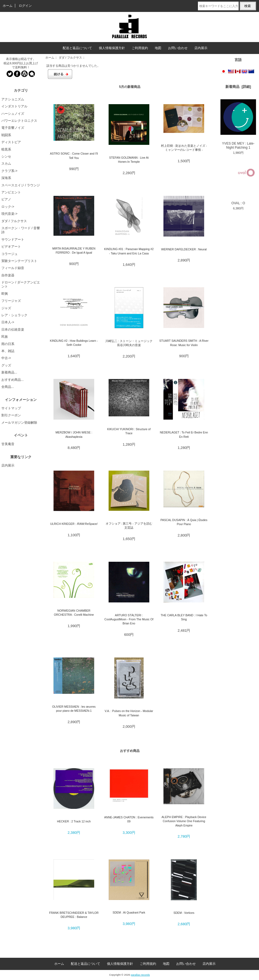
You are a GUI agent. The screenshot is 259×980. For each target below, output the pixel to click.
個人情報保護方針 (112, 48)
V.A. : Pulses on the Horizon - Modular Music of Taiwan (129, 713)
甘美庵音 (8, 444)
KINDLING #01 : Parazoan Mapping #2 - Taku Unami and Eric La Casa (129, 251)
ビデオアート (11, 247)
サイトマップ (11, 408)
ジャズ (6, 308)
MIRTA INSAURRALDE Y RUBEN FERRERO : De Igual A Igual (74, 250)
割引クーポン (11, 415)
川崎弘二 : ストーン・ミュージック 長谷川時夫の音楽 (129, 343)
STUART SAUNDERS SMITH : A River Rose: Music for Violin (184, 343)
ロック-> (8, 207)
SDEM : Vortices (184, 913)
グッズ (6, 365)
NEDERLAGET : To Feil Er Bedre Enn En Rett (184, 434)
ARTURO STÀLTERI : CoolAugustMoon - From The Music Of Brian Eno (129, 619)
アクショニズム (13, 99)
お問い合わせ (178, 48)
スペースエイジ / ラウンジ (21, 185)
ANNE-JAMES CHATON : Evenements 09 (129, 819)
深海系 (6, 178)
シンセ (6, 157)
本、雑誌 (8, 351)
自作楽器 (8, 275)
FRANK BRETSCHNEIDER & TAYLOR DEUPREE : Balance (74, 915)
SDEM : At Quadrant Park (129, 912)
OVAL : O (238, 183)
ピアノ (6, 199)
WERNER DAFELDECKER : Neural (184, 249)
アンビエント (11, 192)
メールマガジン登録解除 (19, 423)
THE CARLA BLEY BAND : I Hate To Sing (184, 617)
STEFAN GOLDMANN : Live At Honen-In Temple (129, 160)
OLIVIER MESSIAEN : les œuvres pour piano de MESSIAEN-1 (74, 709)
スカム (6, 164)
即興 (5, 294)
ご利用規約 (140, 48)
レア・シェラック (14, 315)
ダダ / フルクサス (70, 58)
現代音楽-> (9, 214)
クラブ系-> (9, 171)
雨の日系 (8, 344)
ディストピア (11, 142)
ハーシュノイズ (13, 114)
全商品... (8, 387)
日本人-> (8, 322)
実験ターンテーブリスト (19, 261)
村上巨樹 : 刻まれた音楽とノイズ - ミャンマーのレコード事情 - (184, 148)
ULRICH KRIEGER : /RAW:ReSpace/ (74, 524)
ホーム (8, 6)
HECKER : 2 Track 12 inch (74, 821)
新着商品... (9, 372)
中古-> (6, 358)
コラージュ (10, 254)
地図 (158, 48)
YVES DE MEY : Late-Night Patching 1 (238, 124)
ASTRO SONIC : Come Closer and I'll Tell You (74, 156)
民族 (5, 337)
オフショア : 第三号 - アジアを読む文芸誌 (129, 526)
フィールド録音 (13, 268)
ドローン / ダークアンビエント (21, 284)
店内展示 (201, 48)
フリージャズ (11, 301)
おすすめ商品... (12, 380)
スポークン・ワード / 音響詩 (21, 230)
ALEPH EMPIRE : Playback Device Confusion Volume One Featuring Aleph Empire (184, 821)
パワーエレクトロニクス (19, 121)
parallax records (140, 975)
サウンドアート (13, 240)
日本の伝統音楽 (13, 330)
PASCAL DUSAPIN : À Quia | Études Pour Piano (184, 522)
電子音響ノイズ (13, 128)
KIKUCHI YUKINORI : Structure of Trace (129, 431)
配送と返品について (77, 48)
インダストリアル (14, 106)
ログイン (25, 6)
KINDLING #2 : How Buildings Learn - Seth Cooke (74, 343)
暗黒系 (6, 149)
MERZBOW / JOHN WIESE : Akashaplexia (74, 434)
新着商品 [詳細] (238, 87)
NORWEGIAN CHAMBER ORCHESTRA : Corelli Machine (74, 613)
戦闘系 (6, 135)
